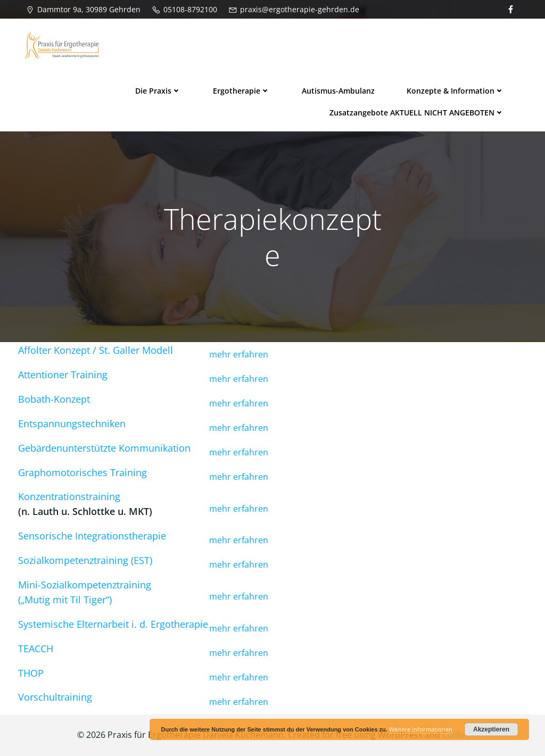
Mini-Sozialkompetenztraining (85, 585)
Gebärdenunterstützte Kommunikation (104, 448)
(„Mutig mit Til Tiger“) (65, 600)
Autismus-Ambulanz (338, 91)
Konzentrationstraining (69, 496)
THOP (31, 673)
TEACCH (36, 649)
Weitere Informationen (421, 729)
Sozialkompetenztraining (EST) (85, 560)
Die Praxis (158, 91)
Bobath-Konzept (54, 399)
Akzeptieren (491, 729)
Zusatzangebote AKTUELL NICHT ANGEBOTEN (417, 113)
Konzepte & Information (455, 91)
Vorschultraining (55, 697)
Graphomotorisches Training (82, 472)
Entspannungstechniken (72, 423)
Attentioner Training (63, 375)
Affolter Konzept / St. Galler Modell (96, 350)
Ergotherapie (241, 91)
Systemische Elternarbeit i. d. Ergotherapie (113, 624)
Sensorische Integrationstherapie (92, 536)
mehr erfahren (239, 354)
